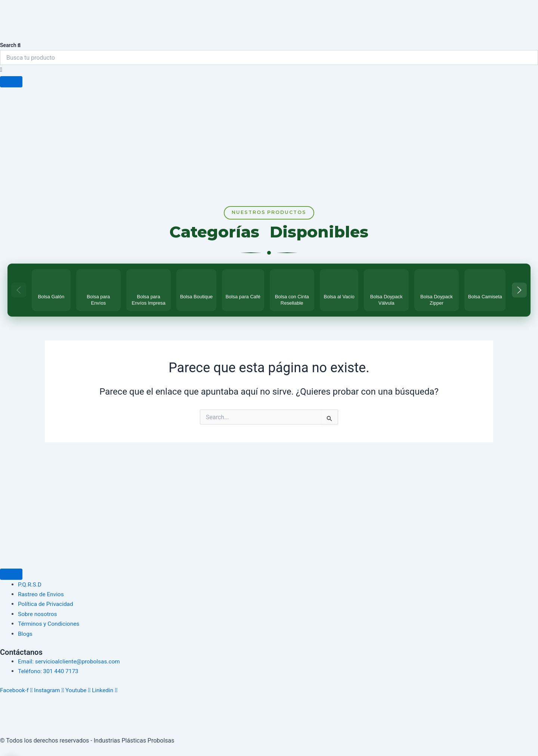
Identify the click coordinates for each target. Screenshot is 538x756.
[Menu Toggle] (11, 574)
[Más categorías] (519, 293)
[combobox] (269, 57)
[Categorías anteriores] (19, 293)
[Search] (11, 82)
